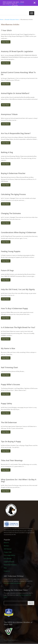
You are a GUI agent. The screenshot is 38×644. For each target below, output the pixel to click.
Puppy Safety (6, 403)
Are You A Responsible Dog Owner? (16, 133)
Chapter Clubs (8, 552)
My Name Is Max (8, 348)
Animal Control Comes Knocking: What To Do (18, 73)
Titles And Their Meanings (12, 460)
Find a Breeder (8, 558)
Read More (6, 42)
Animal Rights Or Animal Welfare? (15, 93)
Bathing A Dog (7, 152)
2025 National (8, 549)
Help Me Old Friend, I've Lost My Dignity (18, 289)
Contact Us (7, 571)
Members (6, 546)
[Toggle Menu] (32, 13)
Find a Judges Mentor (9, 555)
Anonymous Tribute (9, 114)
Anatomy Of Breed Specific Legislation (17, 51)
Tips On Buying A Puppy (11, 441)
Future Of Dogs (7, 270)
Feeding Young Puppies (11, 251)
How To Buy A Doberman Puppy (14, 308)
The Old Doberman (9, 422)
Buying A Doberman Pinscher (13, 173)
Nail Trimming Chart (9, 367)
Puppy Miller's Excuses (10, 384)
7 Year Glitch (6, 30)
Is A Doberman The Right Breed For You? (18, 327)
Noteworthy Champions (10, 565)
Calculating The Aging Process (13, 194)
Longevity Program (9, 562)
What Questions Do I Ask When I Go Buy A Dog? (19, 480)
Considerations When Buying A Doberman (19, 232)
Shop (5, 568)
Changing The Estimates (11, 213)
